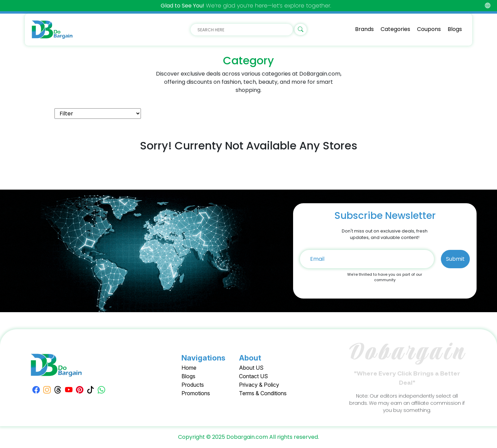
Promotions (196, 393)
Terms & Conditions (263, 393)
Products (193, 385)
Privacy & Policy (259, 385)
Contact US (253, 376)
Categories (395, 29)
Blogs (455, 29)
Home (189, 368)
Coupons (429, 29)
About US (251, 368)
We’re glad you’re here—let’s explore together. (246, 6)
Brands (364, 29)
